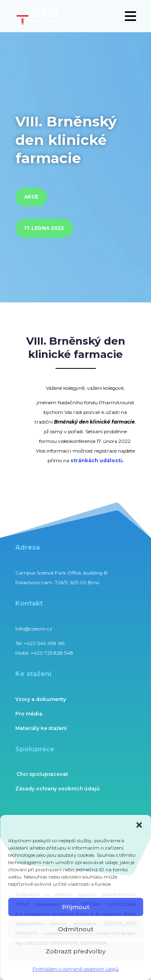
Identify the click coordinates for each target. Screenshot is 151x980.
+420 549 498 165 (44, 643)
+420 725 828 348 (52, 653)
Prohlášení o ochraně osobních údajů (76, 969)
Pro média (29, 714)
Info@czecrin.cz (34, 629)
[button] (139, 825)
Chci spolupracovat (42, 774)
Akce (31, 197)
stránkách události (96, 460)
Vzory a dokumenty (41, 699)
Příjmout (76, 907)
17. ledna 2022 (44, 228)
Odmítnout (76, 929)
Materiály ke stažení (41, 728)
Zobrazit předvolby (75, 951)
